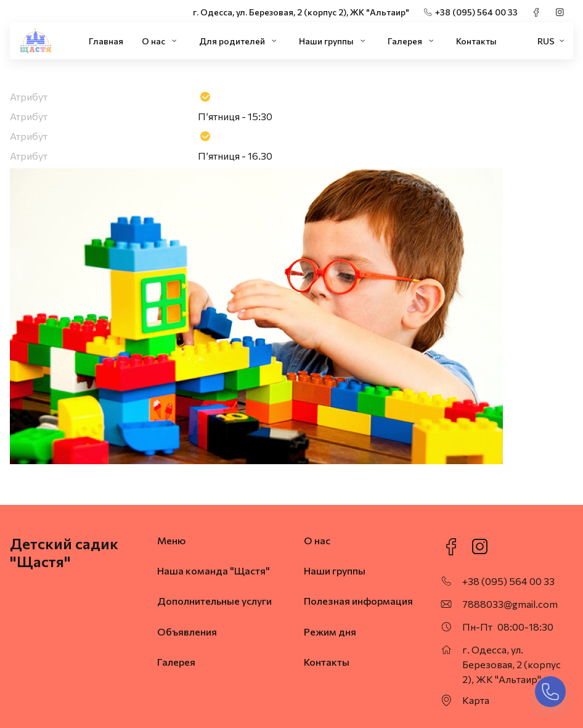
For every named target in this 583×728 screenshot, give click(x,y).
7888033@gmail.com (510, 604)
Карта (476, 700)
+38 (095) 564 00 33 (476, 12)
